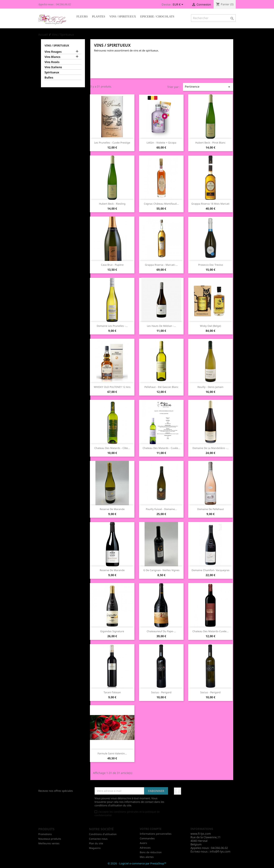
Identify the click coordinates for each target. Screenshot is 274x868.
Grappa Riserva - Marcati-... (161, 265)
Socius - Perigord (161, 692)
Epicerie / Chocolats (157, 16)
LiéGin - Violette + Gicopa (161, 143)
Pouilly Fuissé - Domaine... (161, 509)
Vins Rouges (53, 52)
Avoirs (143, 843)
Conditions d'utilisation (103, 834)
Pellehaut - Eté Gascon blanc (161, 387)
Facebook (178, 791)
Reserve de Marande (112, 509)
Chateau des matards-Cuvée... (211, 631)
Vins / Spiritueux (123, 16)
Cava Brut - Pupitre (112, 265)
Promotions (45, 834)
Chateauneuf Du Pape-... (161, 631)
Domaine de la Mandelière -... (211, 448)
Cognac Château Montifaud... (161, 204)
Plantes (99, 16)
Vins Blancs (52, 57)
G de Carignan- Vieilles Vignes (161, 570)
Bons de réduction (151, 852)
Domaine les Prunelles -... (112, 326)
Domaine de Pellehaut (211, 509)
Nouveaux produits (50, 839)
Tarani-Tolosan (112, 692)
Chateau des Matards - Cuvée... (161, 448)
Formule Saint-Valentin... (112, 753)
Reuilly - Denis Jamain (210, 387)
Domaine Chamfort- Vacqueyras (211, 570)
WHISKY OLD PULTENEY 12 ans (112, 387)
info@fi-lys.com (220, 851)
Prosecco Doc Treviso (211, 265)
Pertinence (208, 87)
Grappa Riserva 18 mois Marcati (210, 204)
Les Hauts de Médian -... (161, 326)
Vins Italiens (53, 67)
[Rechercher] (213, 18)
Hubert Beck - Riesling (112, 204)
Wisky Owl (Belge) (210, 326)
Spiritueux (52, 72)
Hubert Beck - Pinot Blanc (210, 143)
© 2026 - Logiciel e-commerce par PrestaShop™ (137, 863)
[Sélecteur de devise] (179, 5)
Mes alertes (147, 857)
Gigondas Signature (112, 631)
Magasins (95, 848)
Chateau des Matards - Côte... (112, 448)
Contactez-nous (98, 839)
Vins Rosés (52, 62)
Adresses (145, 848)
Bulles (49, 78)
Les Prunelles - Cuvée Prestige (112, 143)
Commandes (147, 838)
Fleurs (82, 16)
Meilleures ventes (49, 843)
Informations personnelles (156, 834)
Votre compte (151, 829)
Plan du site (96, 843)
